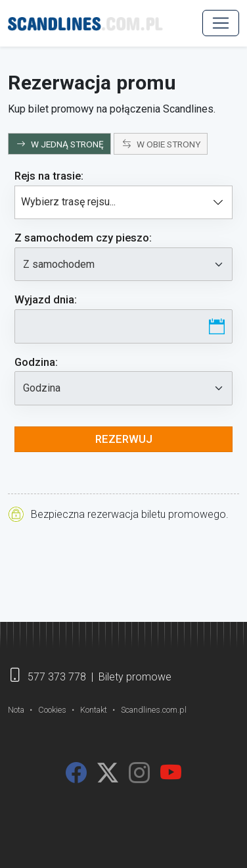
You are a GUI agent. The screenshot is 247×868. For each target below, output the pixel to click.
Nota (16, 710)
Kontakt (94, 710)
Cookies (52, 710)
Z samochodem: (83, 238)
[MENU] (221, 23)
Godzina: (36, 362)
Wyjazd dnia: (46, 299)
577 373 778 (57, 677)
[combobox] (123, 203)
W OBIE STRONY (161, 144)
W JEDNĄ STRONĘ (60, 144)
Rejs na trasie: (49, 176)
